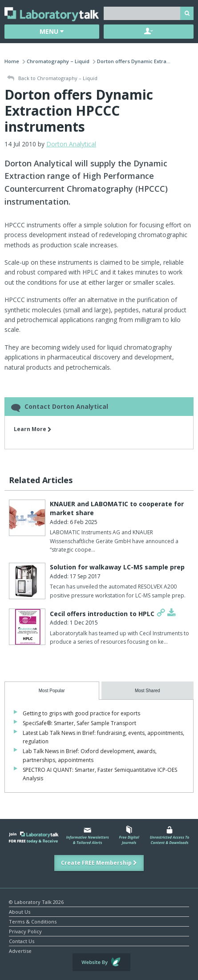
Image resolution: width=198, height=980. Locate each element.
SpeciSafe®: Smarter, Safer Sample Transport (79, 723)
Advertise (20, 950)
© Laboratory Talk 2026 (36, 901)
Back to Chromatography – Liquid (52, 79)
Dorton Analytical (71, 144)
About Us (20, 911)
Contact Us (22, 941)
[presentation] (52, 691)
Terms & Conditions (33, 921)
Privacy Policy (25, 931)
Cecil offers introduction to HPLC (102, 614)
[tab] (52, 691)
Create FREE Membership (99, 863)
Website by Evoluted (101, 962)
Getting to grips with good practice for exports (81, 713)
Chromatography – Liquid (58, 61)
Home (12, 61)
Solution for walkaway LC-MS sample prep (117, 567)
